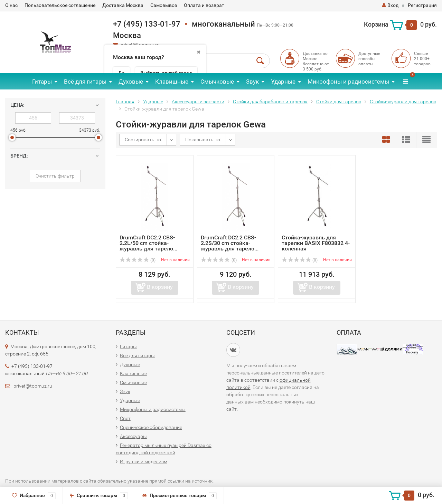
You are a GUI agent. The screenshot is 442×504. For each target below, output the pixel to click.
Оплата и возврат (204, 5)
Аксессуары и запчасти (198, 102)
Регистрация (422, 5)
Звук (252, 82)
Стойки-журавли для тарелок (403, 102)
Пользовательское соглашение (60, 5)
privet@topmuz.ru (33, 386)
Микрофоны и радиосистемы (348, 82)
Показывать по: (203, 140)
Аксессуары (133, 436)
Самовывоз (164, 5)
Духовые (131, 82)
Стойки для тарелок (339, 102)
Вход (390, 5)
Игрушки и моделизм (144, 462)
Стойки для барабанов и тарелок (270, 102)
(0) (138, 260)
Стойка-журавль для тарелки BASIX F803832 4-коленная (316, 243)
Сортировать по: (143, 140)
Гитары (42, 82)
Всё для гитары (85, 82)
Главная (125, 102)
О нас (11, 5)
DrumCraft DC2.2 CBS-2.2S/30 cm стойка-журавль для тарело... (230, 243)
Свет (125, 418)
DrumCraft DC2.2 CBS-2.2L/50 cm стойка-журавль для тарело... (148, 243)
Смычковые (217, 82)
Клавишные (172, 82)
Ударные (283, 82)
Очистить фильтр (55, 176)
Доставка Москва (123, 5)
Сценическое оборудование (151, 427)
